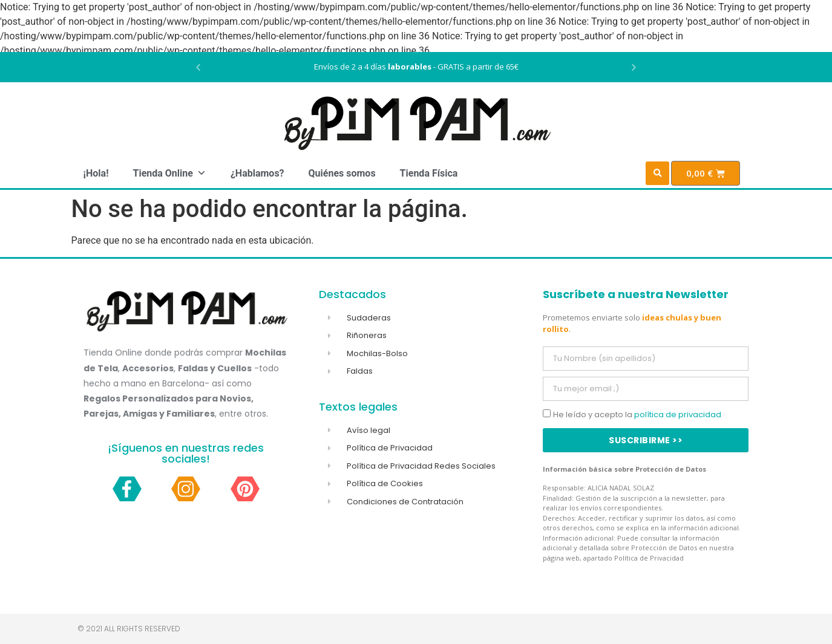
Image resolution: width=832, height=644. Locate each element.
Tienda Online (169, 173)
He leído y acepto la (637, 415)
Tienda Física (429, 173)
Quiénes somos (342, 173)
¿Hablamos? (257, 173)
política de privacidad (678, 415)
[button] (198, 67)
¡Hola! (96, 173)
